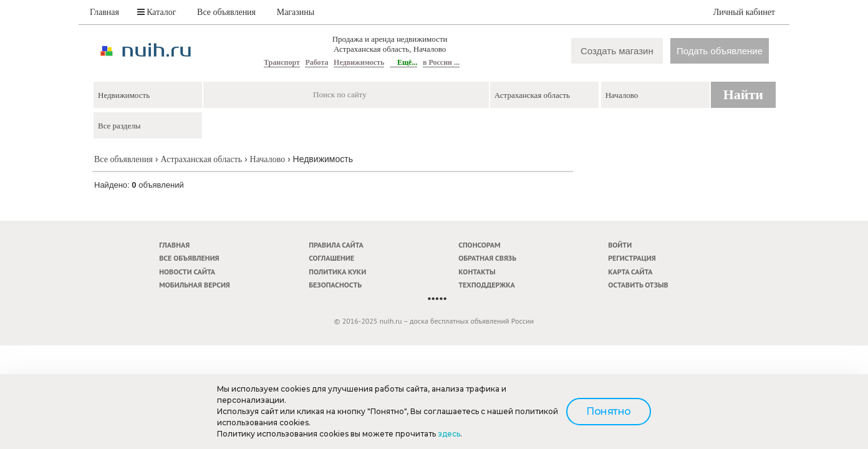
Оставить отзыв (638, 285)
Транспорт (282, 62)
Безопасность (335, 285)
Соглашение (331, 258)
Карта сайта (630, 272)
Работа (316, 62)
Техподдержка (487, 285)
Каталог (157, 12)
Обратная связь (487, 258)
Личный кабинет (744, 12)
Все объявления (226, 12)
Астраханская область (201, 159)
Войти (620, 245)
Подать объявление (720, 51)
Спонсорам (479, 245)
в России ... (441, 62)
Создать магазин (617, 51)
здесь (449, 434)
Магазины (296, 12)
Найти (743, 94)
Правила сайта (336, 245)
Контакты (477, 272)
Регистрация (632, 258)
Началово (268, 159)
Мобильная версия (195, 285)
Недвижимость (359, 62)
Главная (104, 12)
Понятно (609, 411)
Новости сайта (187, 272)
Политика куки (337, 272)
